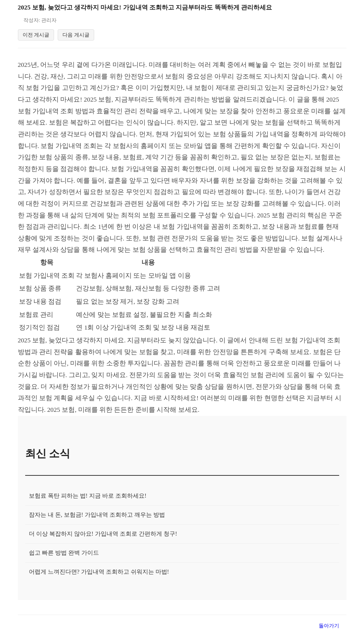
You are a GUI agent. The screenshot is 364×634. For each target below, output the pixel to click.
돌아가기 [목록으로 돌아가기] (329, 627)
